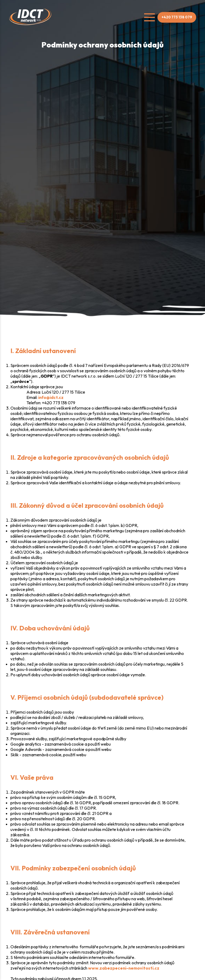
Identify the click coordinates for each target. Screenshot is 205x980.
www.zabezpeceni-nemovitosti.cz (124, 968)
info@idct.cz (51, 397)
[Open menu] (149, 17)
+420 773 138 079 (177, 17)
